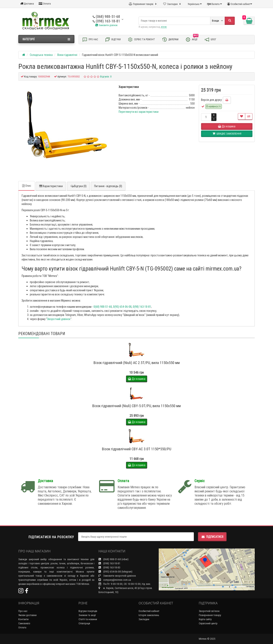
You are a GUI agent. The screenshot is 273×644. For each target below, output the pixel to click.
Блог (210, 40)
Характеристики (51, 186)
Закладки (144, 619)
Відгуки (113, 40)
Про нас (90, 40)
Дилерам (170, 40)
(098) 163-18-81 (106, 21)
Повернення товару (210, 615)
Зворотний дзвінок (59, 319)
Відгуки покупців (88, 611)
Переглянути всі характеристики (139, 112)
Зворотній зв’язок (209, 611)
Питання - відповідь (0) (108, 186)
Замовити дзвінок (106, 25)
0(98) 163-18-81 (142, 307)
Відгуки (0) (78, 186)
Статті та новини (88, 619)
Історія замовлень (149, 615)
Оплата (45, 4)
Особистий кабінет (149, 611)
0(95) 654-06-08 (122, 307)
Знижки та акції (87, 615)
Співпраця (84, 623)
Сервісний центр (208, 623)
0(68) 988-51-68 (103, 307)
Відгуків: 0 (106, 77)
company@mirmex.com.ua (115, 580)
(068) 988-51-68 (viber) (113, 559)
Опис (26, 186)
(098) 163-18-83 (109, 567)
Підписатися (212, 537)
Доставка (27, 4)
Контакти (23, 619)
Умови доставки (27, 615)
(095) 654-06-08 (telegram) (115, 572)
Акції (192, 39)
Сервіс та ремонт (141, 40)
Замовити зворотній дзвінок (117, 576)
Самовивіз (24, 623)
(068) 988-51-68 (106, 17)
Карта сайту (205, 619)
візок (164, 27)
